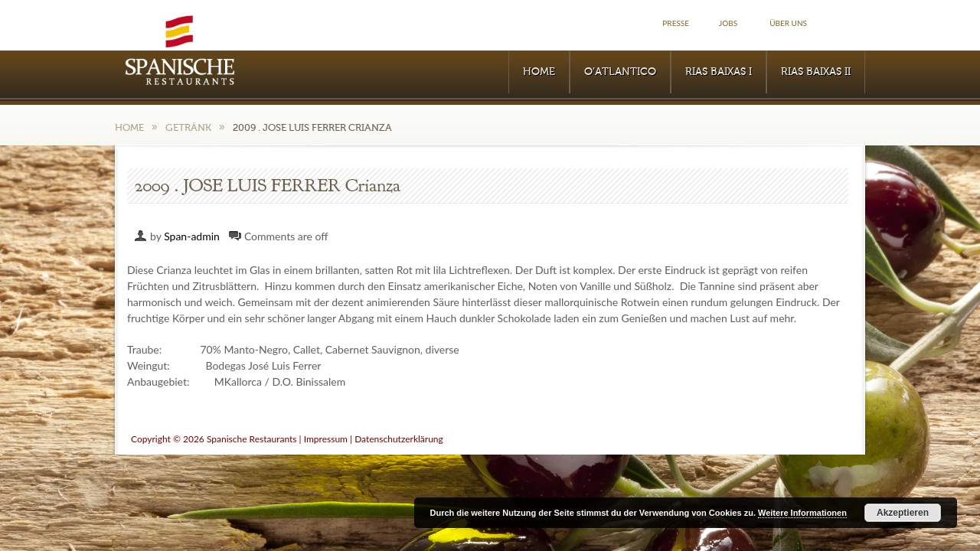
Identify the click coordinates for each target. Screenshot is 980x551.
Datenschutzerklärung (399, 439)
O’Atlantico (620, 72)
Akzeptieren (903, 513)
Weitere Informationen (802, 513)
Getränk (188, 127)
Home (539, 72)
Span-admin (192, 236)
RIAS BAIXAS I (719, 72)
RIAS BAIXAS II (816, 72)
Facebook (848, 23)
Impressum (326, 439)
